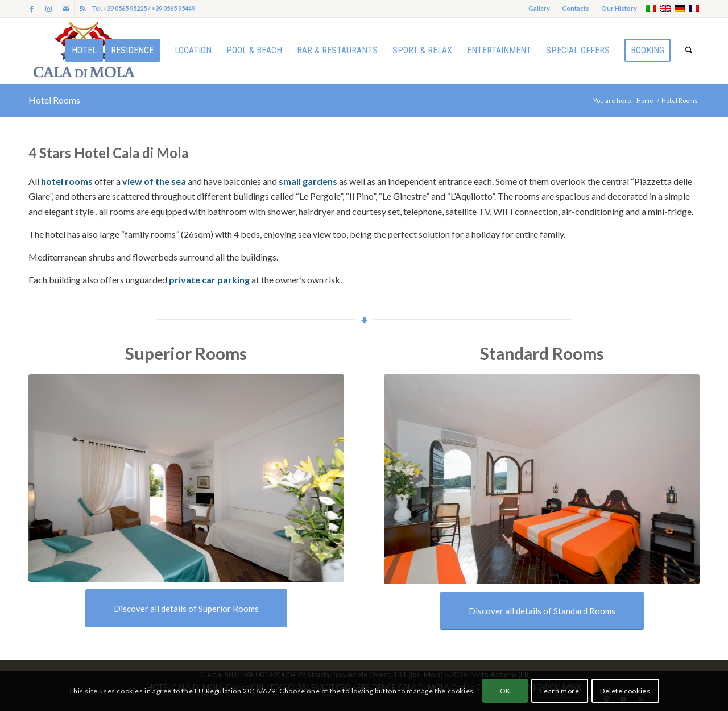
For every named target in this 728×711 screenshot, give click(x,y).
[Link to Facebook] (32, 9)
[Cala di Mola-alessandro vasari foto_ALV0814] (186, 478)
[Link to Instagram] (49, 9)
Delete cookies (625, 691)
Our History (619, 8)
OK (505, 691)
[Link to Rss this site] (83, 9)
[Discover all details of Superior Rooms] (186, 608)
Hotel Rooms (54, 100)
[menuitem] (539, 9)
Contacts (576, 8)
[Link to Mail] (66, 9)
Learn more (560, 691)
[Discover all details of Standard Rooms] (542, 611)
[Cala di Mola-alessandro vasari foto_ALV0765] (542, 479)
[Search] (689, 51)
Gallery (539, 8)
